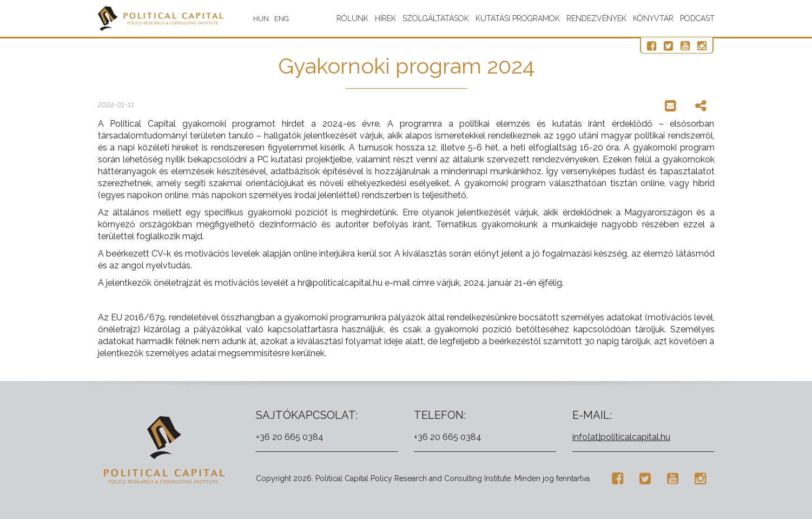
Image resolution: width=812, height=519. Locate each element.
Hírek (385, 18)
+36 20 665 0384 (290, 437)
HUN (271, 19)
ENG (291, 19)
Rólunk (352, 18)
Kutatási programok (518, 18)
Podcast (697, 18)
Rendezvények (596, 18)
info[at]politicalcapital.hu (621, 437)
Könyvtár (653, 18)
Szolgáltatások (436, 18)
